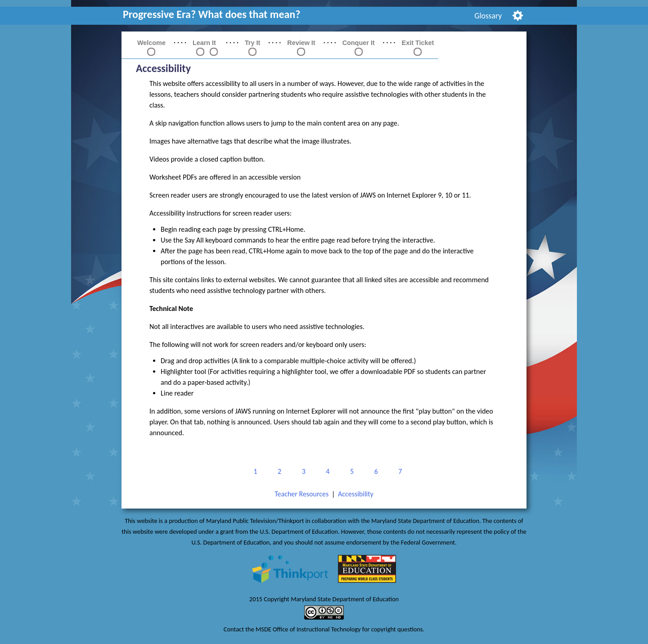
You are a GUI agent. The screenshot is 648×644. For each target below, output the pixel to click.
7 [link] (398, 471)
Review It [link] (301, 43)
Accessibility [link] (356, 494)
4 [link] (326, 471)
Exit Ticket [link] (418, 43)
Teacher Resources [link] (301, 494)
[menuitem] (488, 16)
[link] (200, 51)
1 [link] (254, 471)
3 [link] (302, 471)
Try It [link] (252, 43)
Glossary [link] (488, 16)
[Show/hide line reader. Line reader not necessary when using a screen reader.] (518, 15)
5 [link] (350, 471)
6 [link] (375, 471)
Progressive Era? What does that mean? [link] (211, 14)
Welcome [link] (151, 43)
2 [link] (278, 471)
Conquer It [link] (359, 43)
